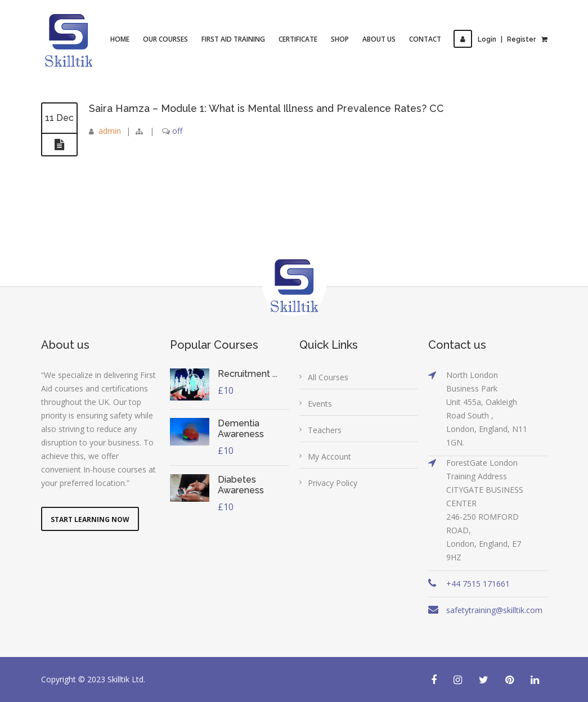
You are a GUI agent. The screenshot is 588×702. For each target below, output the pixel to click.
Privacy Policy (333, 483)
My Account (329, 456)
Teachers (325, 430)
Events (320, 404)
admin (110, 131)
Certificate (298, 39)
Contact (425, 39)
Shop (340, 39)
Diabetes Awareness (241, 485)
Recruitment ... (248, 374)
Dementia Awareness (241, 429)
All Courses (328, 377)
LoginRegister (495, 39)
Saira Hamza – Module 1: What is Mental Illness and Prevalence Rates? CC (269, 108)
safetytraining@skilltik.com (494, 610)
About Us (379, 39)
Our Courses (165, 39)
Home (120, 39)
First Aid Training (233, 39)
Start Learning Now (90, 519)
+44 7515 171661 (478, 584)
